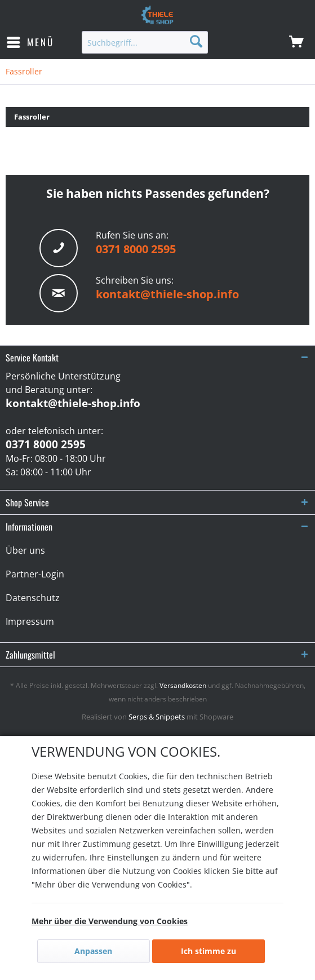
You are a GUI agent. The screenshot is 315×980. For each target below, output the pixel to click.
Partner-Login (35, 574)
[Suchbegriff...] (145, 42)
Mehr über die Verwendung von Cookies (110, 921)
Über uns (25, 550)
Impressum (30, 621)
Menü (30, 41)
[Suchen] (196, 41)
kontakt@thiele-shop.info (167, 294)
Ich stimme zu (208, 951)
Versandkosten (183, 685)
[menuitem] (30, 42)
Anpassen (93, 951)
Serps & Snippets (157, 717)
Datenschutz (33, 598)
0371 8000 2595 (136, 249)
